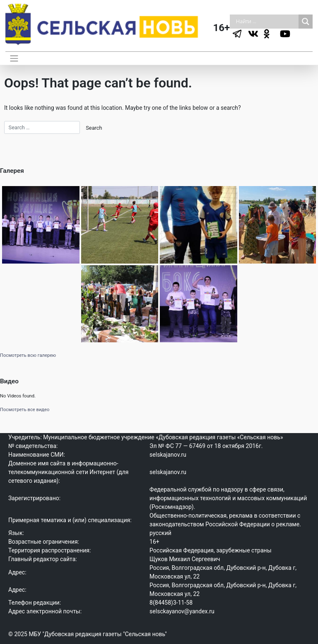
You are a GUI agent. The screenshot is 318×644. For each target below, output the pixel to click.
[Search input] (266, 22)
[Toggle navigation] (14, 58)
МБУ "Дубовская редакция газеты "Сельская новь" (98, 634)
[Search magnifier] (306, 22)
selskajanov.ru (168, 455)
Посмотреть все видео (25, 410)
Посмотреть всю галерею (28, 355)
